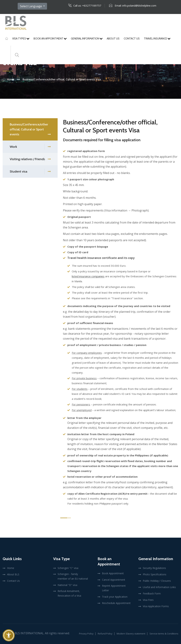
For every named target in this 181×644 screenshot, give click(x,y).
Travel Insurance (157, 39)
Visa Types (21, 39)
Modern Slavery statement (131, 634)
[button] (9, 635)
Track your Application (115, 597)
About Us (113, 39)
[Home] (7, 39)
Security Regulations (154, 568)
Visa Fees (148, 600)
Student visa (30, 172)
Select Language (31, 6)
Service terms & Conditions (164, 634)
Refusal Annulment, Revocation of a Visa (69, 593)
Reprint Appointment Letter (114, 588)
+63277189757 (92, 5)
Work (30, 147)
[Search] (17, 55)
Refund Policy (105, 634)
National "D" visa (67, 585)
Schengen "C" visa (68, 568)
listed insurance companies (88, 276)
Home (11, 79)
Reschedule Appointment (116, 603)
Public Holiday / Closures (157, 581)
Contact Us (132, 39)
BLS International (29, 633)
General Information (87, 39)
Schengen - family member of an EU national (73, 576)
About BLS (13, 574)
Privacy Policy (86, 634)
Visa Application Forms (156, 606)
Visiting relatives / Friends (30, 159)
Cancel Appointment (114, 580)
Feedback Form (152, 593)
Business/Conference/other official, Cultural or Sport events (30, 130)
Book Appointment (113, 573)
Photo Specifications (155, 574)
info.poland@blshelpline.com (139, 5)
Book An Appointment (50, 39)
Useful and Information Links (159, 587)
